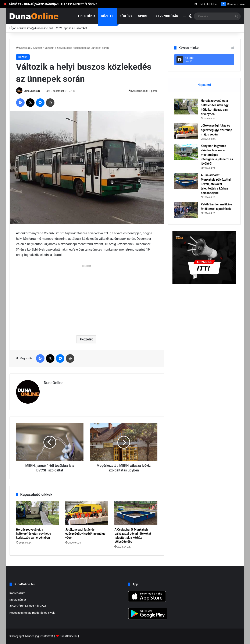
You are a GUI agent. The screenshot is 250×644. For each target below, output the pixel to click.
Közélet (108, 16)
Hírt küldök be (206, 4)
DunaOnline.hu (68, 636)
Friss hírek (87, 16)
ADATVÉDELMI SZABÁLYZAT (28, 606)
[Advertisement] (87, 298)
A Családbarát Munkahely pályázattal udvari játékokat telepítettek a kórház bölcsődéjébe (216, 184)
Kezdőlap (23, 48)
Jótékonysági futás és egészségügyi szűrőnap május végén (85, 534)
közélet (87, 339)
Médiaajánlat (18, 599)
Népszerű (204, 85)
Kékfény (126, 16)
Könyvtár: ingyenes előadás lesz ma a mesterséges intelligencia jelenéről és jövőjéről (217, 155)
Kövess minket (233, 4)
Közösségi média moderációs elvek (32, 613)
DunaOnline (30, 91)
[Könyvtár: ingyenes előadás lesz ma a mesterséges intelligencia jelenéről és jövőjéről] (186, 152)
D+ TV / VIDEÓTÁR (166, 16)
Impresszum (17, 593)
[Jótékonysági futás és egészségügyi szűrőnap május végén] (87, 513)
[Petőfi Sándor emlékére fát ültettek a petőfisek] (186, 210)
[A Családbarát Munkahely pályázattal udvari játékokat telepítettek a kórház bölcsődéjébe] (136, 513)
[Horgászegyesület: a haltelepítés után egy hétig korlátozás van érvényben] (37, 513)
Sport (143, 16)
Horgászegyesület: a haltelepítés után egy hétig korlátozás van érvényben (34, 534)
